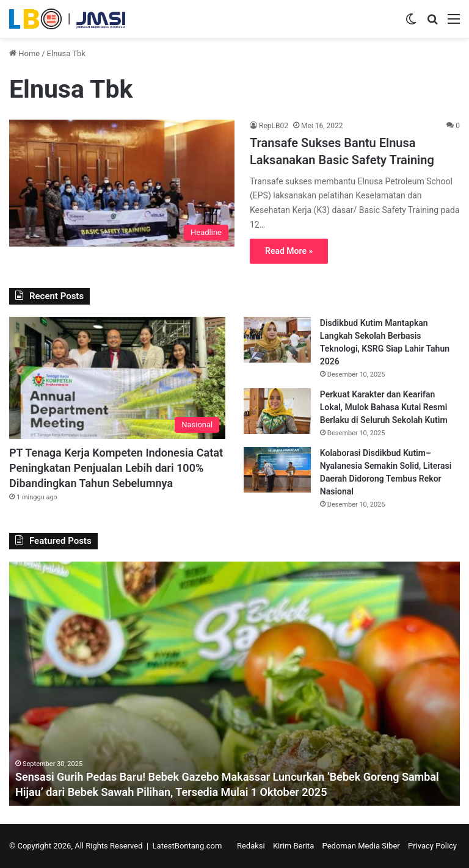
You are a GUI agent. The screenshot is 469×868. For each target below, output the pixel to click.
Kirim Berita (293, 846)
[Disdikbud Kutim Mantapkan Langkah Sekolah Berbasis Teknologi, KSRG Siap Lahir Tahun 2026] (277, 340)
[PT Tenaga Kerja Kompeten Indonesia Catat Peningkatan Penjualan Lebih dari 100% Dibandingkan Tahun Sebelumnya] (117, 378)
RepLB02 (274, 126)
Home (24, 53)
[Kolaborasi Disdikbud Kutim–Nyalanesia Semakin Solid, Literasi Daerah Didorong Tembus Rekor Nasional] (277, 470)
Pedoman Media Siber (361, 846)
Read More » (289, 251)
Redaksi (251, 846)
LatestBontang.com (187, 846)
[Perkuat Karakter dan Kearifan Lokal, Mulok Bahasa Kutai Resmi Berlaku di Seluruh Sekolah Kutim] (277, 411)
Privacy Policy (432, 846)
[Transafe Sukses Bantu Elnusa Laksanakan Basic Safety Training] (122, 183)
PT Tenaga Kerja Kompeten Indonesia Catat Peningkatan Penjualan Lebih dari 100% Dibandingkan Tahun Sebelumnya (116, 468)
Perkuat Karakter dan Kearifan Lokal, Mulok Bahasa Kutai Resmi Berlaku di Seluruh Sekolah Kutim (384, 407)
